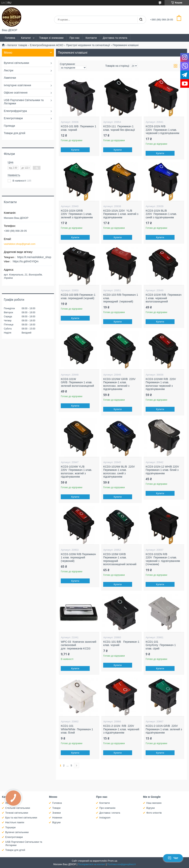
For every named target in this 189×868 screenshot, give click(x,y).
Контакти (91, 38)
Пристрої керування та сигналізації (88, 45)
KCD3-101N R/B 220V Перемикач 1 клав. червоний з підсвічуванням (162, 130)
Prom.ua (113, 861)
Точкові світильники (17, 813)
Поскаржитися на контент (92, 864)
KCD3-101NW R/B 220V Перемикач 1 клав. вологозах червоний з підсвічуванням (161, 384)
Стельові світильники (18, 808)
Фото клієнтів (154, 813)
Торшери (10, 827)
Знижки (57, 813)
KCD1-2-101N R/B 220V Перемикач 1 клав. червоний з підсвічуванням (121, 729)
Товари (56, 808)
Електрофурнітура (15, 111)
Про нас (74, 38)
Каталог (26, 38)
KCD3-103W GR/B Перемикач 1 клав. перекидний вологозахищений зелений (120, 559)
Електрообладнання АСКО (47, 45)
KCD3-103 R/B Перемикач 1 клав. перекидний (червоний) (121, 298)
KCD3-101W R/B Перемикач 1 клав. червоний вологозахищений (164, 298)
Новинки (57, 818)
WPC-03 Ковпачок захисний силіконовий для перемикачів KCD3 (78, 645)
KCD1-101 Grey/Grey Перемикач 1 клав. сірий (161, 645)
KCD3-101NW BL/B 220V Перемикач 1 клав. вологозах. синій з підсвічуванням (119, 472)
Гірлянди (9, 126)
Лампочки (10, 78)
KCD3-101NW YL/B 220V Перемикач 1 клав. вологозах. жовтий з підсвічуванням (76, 472)
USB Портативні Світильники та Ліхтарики (24, 102)
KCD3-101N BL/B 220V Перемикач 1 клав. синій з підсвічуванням (161, 214)
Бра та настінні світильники (21, 818)
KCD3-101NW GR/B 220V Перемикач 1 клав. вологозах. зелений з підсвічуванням (119, 384)
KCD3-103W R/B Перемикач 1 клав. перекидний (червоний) (78, 558)
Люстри (9, 70)
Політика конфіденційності (121, 864)
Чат (173, 858)
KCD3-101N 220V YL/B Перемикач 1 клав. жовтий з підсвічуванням (121, 214)
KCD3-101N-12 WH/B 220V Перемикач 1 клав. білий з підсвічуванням (162, 470)
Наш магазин (154, 803)
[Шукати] (141, 20)
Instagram (105, 818)
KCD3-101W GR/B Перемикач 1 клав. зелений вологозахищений (77, 382)
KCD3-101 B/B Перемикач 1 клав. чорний (78, 128)
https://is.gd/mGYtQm (26, 261)
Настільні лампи (15, 822)
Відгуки (56, 822)
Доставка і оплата (110, 813)
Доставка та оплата (115, 38)
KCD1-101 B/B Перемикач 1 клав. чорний (121, 643)
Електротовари (13, 118)
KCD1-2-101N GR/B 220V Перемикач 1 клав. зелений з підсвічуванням (164, 729)
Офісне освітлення (16, 93)
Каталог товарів (17, 45)
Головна (10, 38)
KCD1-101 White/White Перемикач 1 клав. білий (77, 729)
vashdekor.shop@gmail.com (20, 244)
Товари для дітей (15, 133)
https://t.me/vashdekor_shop (34, 257)
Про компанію (107, 808)
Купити (75, 150)
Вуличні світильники (16, 63)
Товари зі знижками (51, 38)
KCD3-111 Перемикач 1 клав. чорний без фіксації (119, 128)
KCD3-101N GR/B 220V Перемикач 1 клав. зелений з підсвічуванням (77, 214)
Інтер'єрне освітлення (17, 85)
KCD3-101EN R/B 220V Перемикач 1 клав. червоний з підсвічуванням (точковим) (163, 559)
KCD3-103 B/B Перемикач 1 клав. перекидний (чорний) (78, 296)
